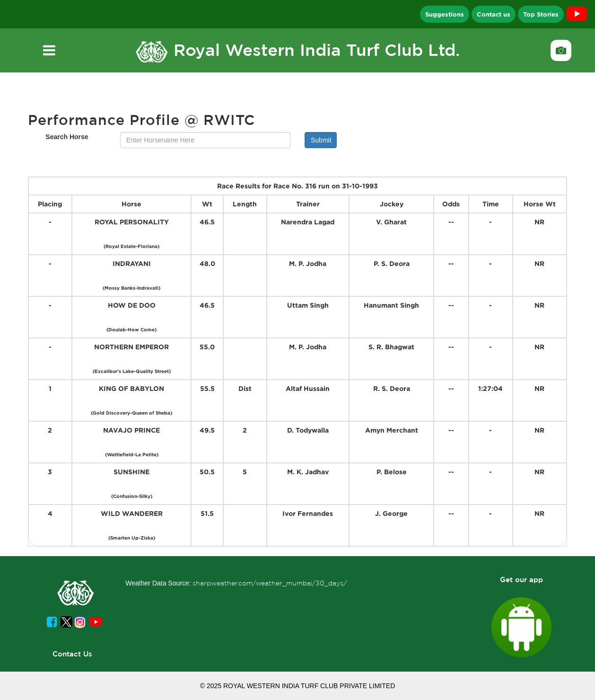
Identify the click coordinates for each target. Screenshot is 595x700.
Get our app (521, 580)
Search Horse (67, 137)
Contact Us (72, 654)
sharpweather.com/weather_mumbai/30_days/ (270, 583)
